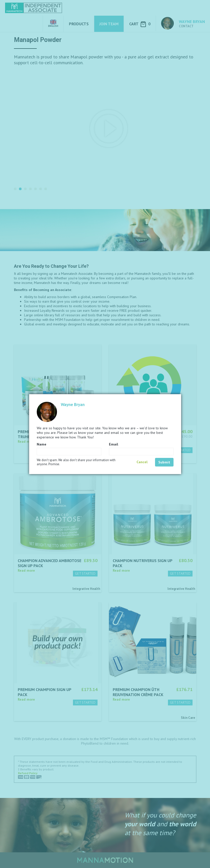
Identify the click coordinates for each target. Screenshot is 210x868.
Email (113, 444)
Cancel (142, 462)
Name (42, 444)
